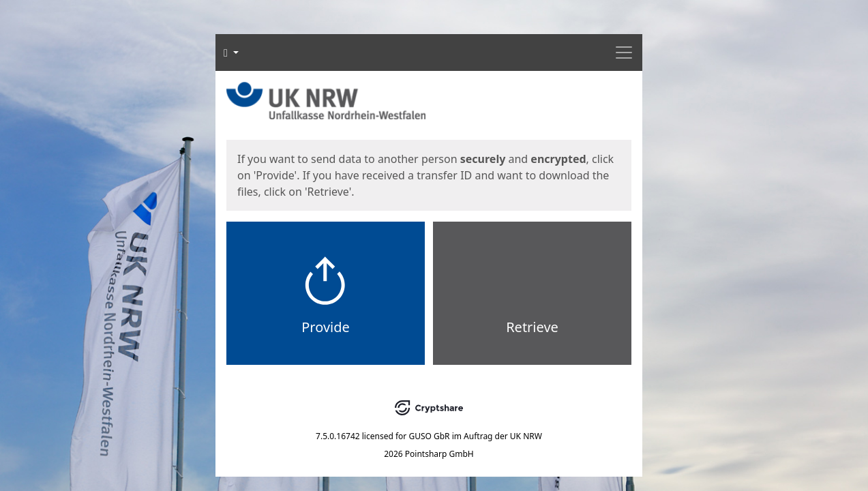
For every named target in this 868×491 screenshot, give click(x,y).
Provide (326, 327)
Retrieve (532, 327)
